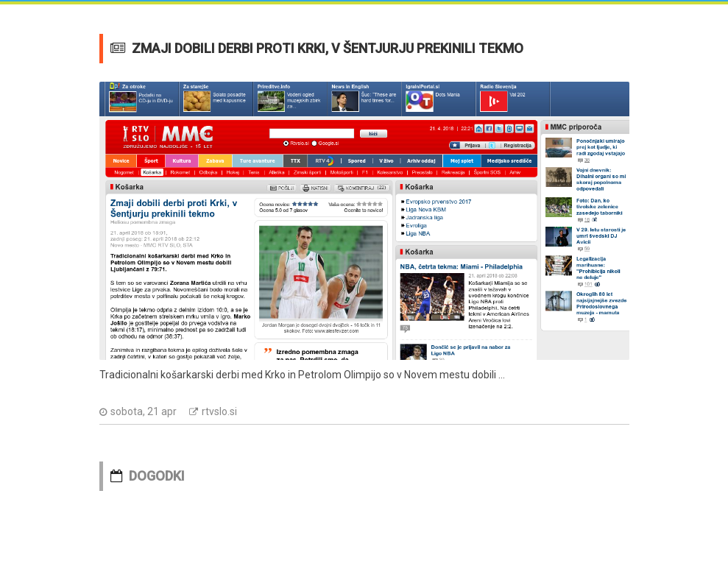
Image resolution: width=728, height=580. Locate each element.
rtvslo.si (219, 411)
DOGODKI (157, 476)
